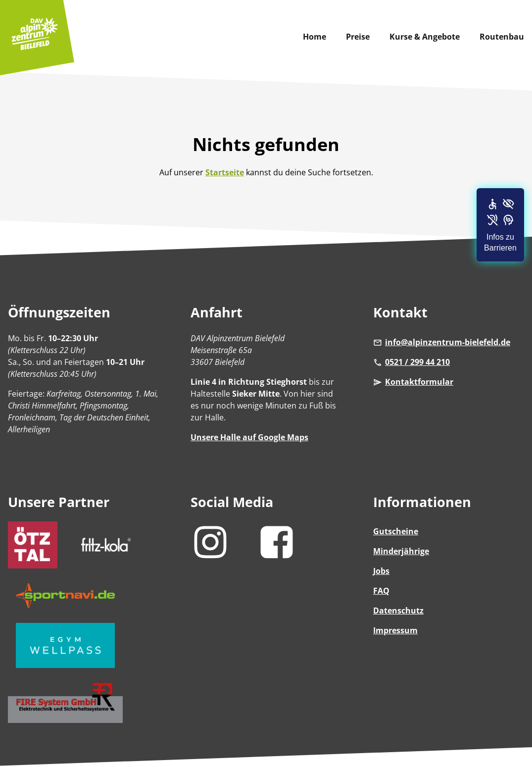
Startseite (225, 172)
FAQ (381, 591)
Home (314, 37)
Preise (358, 37)
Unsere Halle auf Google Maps (249, 437)
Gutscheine (396, 531)
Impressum (395, 630)
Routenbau (502, 37)
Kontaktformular (413, 382)
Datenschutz (398, 611)
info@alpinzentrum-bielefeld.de (442, 342)
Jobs (381, 571)
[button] (500, 225)
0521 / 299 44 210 (411, 362)
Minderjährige (401, 551)
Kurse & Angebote (425, 37)
